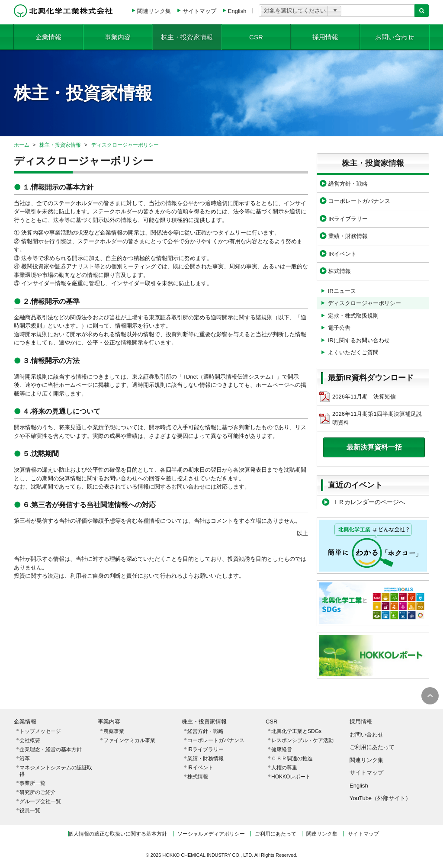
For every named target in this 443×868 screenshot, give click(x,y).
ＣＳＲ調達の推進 (292, 759)
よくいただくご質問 (353, 352)
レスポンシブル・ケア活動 (302, 740)
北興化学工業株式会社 (63, 11)
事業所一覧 (32, 783)
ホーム (22, 145)
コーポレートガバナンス (359, 201)
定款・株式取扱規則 (353, 316)
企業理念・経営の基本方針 (51, 749)
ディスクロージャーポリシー (125, 145)
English (237, 11)
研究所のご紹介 (38, 792)
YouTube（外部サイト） (380, 798)
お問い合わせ (395, 37)
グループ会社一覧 (40, 801)
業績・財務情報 (348, 236)
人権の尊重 (284, 768)
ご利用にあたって (372, 747)
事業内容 (118, 37)
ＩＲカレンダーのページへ (369, 502)
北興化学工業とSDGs (296, 731)
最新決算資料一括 (374, 447)
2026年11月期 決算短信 (358, 397)
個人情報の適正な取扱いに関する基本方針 (118, 834)
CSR (256, 37)
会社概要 (30, 740)
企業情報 (48, 37)
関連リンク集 (154, 11)
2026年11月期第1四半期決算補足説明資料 (371, 418)
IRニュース (342, 291)
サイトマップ (199, 11)
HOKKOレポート (291, 777)
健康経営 (282, 749)
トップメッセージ (40, 731)
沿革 (25, 759)
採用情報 (325, 37)
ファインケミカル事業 (129, 740)
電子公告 (339, 328)
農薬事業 (114, 731)
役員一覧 (30, 810)
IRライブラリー (348, 219)
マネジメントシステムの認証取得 (56, 771)
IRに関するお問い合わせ (359, 340)
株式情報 (340, 271)
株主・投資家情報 (187, 37)
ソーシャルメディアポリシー (211, 834)
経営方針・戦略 (348, 184)
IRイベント (342, 254)
